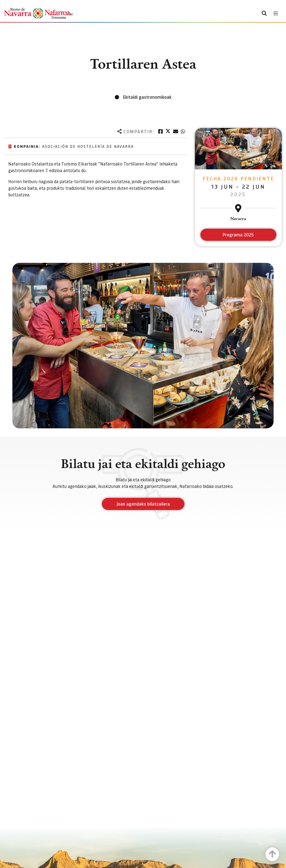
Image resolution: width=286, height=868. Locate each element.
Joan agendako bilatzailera (143, 504)
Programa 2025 (238, 235)
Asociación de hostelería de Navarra (88, 146)
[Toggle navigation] (276, 13)
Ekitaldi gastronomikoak (147, 97)
